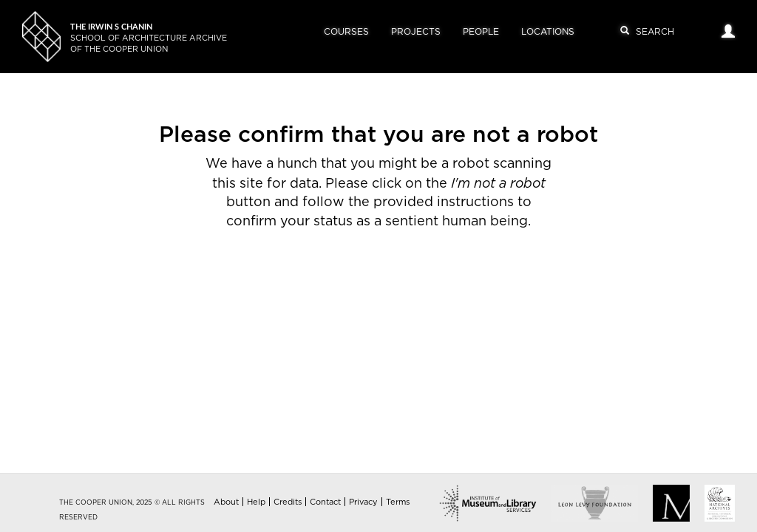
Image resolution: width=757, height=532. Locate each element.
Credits (288, 502)
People (481, 32)
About (226, 502)
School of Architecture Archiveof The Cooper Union (149, 38)
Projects (416, 32)
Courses (346, 32)
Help (256, 502)
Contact (325, 502)
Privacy (363, 502)
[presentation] (401, 279)
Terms (398, 502)
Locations (548, 32)
